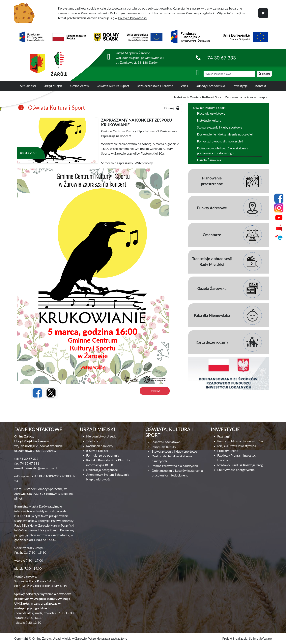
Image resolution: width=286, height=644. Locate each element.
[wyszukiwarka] (229, 74)
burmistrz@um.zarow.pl (41, 468)
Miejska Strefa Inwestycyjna (237, 446)
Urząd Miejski (53, 86)
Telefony (92, 441)
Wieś (184, 86)
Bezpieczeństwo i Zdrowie (155, 86)
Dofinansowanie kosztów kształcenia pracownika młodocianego (223, 151)
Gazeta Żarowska (209, 160)
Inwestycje (240, 86)
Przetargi (223, 436)
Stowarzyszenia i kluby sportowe (220, 127)
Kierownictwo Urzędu (101, 436)
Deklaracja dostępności (102, 470)
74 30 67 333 (222, 58)
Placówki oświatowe (211, 113)
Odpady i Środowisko (210, 86)
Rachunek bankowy (100, 446)
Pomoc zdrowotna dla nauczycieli (220, 141)
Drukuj (172, 108)
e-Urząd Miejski (97, 451)
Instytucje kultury (209, 120)
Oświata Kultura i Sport (113, 86)
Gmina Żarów (80, 86)
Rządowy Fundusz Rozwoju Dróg (240, 465)
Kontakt (261, 86)
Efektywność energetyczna (236, 470)
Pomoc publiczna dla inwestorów (240, 441)
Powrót (155, 391)
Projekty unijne (228, 451)
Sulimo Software (260, 638)
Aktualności (28, 86)
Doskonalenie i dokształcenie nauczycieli (225, 134)
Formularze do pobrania (103, 455)
